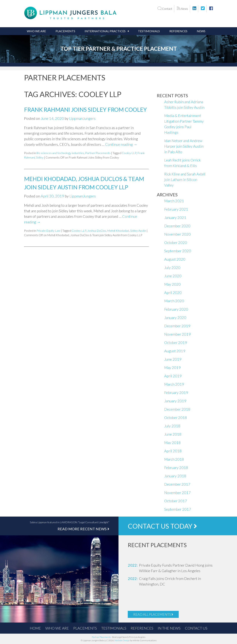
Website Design (122, 640)
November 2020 (177, 234)
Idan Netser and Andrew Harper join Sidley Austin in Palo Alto (184, 146)
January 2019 (175, 401)
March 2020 (174, 301)
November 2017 (177, 492)
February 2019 (176, 392)
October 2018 (176, 417)
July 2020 (172, 267)
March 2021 (174, 201)
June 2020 (173, 276)
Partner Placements (98, 153)
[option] (174, 568)
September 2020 (178, 251)
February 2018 (176, 467)
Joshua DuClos (97, 231)
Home (35, 628)
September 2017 (178, 509)
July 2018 (172, 426)
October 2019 (176, 342)
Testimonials (149, 31)
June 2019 (173, 359)
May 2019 (172, 367)
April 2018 (173, 451)
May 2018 (172, 442)
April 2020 (173, 292)
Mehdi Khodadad (118, 231)
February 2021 (176, 209)
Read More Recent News (83, 529)
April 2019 (173, 376)
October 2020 (176, 242)
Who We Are (36, 31)
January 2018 (175, 476)
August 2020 (175, 259)
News (182, 8)
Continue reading (121, 144)
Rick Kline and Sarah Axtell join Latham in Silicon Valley (185, 179)
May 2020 (172, 284)
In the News (169, 628)
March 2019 (174, 384)
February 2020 (176, 309)
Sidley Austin (138, 231)
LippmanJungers (82, 118)
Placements (65, 31)
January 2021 (175, 217)
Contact (165, 8)
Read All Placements (153, 614)
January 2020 (175, 317)
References (178, 31)
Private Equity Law (48, 231)
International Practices (105, 31)
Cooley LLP (129, 153)
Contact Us (196, 628)
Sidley (40, 157)
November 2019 (177, 334)
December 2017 (177, 484)
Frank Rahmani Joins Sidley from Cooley (85, 109)
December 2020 (177, 226)
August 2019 (175, 351)
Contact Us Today (162, 526)
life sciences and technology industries (60, 153)
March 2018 (174, 459)
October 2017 (176, 501)
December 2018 (177, 409)
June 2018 (173, 434)
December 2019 (177, 326)
